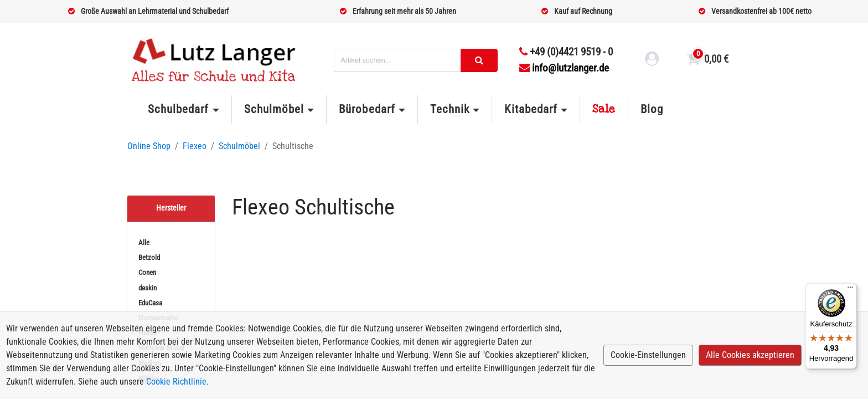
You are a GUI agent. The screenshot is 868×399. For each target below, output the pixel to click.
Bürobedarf (367, 109)
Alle (144, 242)
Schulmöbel (274, 109)
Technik (450, 109)
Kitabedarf (531, 109)
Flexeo (195, 146)
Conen (147, 272)
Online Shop (149, 146)
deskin (148, 288)
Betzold (149, 257)
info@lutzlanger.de (564, 68)
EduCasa (150, 303)
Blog (652, 109)
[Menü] (850, 290)
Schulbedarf (178, 109)
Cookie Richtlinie (176, 382)
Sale (604, 109)
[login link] (652, 60)
